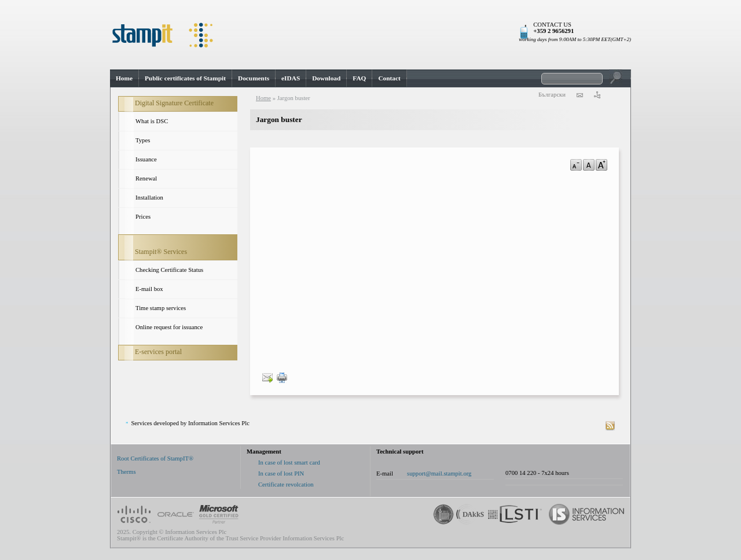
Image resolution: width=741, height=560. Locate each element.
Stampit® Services (161, 252)
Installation (149, 198)
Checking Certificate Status (169, 270)
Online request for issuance (169, 327)
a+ (601, 165)
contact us (579, 95)
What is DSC (152, 121)
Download (326, 78)
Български (552, 95)
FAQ (359, 78)
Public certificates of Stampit (185, 78)
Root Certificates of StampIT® (155, 458)
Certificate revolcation (286, 485)
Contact (389, 78)
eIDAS (291, 78)
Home (124, 78)
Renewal (146, 178)
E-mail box (149, 289)
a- (576, 165)
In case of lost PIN (281, 474)
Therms (126, 472)
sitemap (597, 95)
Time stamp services (161, 308)
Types (143, 140)
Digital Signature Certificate (174, 103)
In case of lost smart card (289, 463)
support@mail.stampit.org (439, 474)
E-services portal (158, 352)
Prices (143, 217)
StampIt (370, 35)
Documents (254, 78)
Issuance (146, 159)
